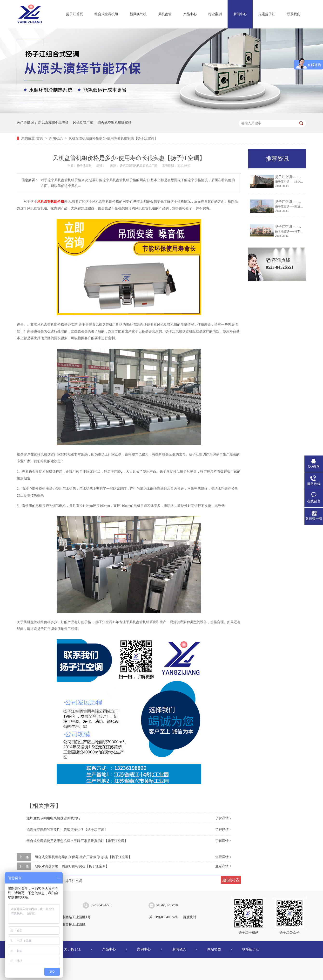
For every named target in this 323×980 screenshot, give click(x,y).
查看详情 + (223, 857)
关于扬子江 (72, 949)
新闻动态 (56, 138)
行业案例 (215, 14)
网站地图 (214, 949)
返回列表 (231, 880)
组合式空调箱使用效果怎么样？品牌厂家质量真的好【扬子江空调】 (77, 841)
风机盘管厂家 (83, 123)
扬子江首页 (74, 14)
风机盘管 (165, 14)
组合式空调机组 (106, 14)
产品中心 (190, 14)
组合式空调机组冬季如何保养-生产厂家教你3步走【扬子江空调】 (83, 857)
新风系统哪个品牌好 (53, 123)
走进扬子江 (267, 14)
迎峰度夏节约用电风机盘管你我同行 (54, 818)
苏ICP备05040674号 (164, 917)
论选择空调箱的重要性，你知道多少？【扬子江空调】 (67, 830)
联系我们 (294, 14)
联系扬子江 (251, 949)
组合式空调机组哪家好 (114, 123)
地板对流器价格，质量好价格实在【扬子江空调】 (72, 866)
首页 (40, 138)
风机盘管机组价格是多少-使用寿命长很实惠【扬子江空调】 (113, 138)
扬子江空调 (74, 881)
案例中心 (144, 949)
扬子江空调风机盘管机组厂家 (139, 166)
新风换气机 (138, 14)
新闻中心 (240, 14)
